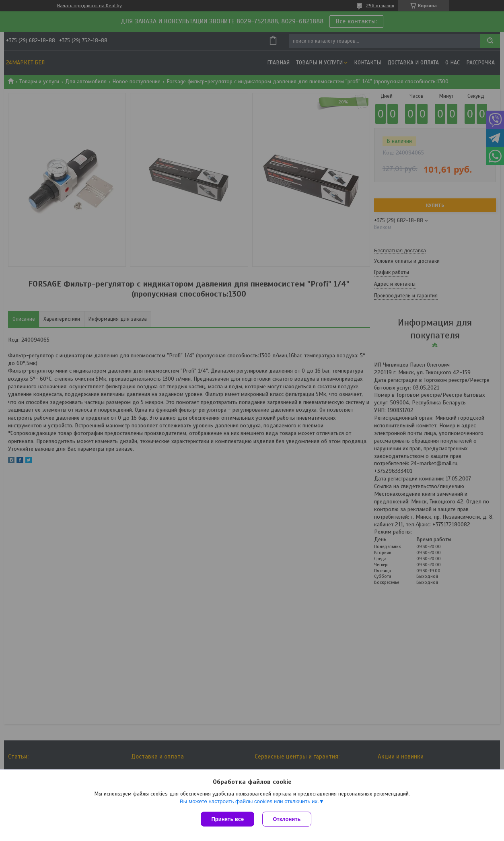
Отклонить (287, 819)
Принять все (227, 819)
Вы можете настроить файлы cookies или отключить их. (249, 801)
